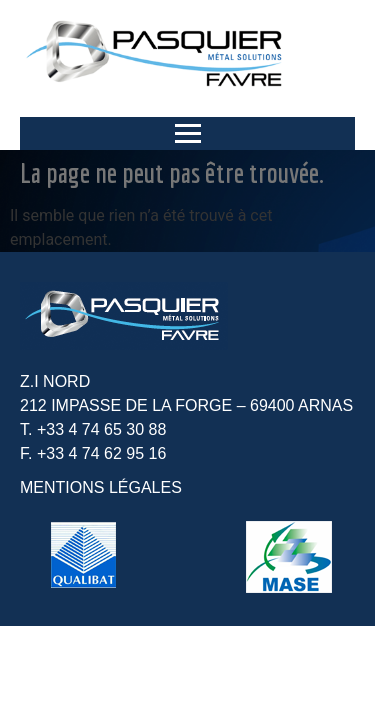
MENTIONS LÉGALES (101, 487)
